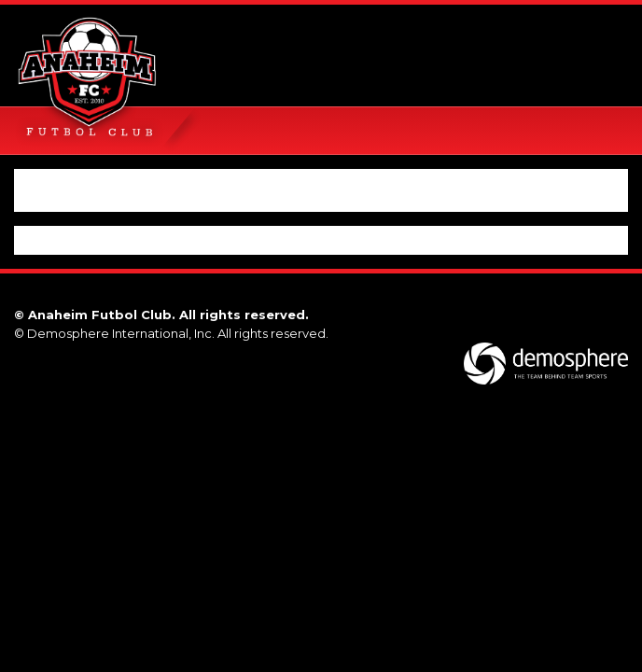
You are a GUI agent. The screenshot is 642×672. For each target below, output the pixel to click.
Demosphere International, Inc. (121, 333)
